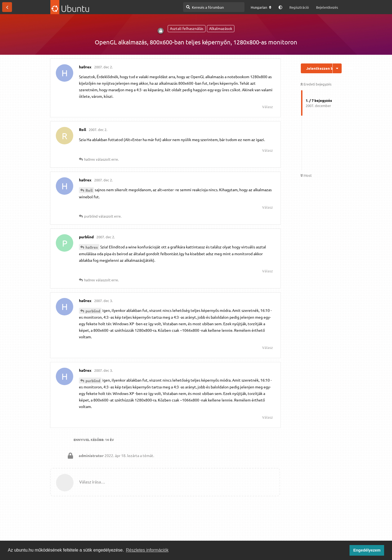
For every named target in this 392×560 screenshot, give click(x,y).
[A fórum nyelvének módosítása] (261, 7)
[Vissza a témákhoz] (7, 7)
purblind (93, 311)
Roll (89, 190)
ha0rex (92, 247)
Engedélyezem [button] (367, 550)
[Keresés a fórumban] (214, 7)
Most (306, 175)
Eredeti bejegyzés (316, 84)
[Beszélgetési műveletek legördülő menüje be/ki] (337, 68)
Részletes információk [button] (147, 550)
